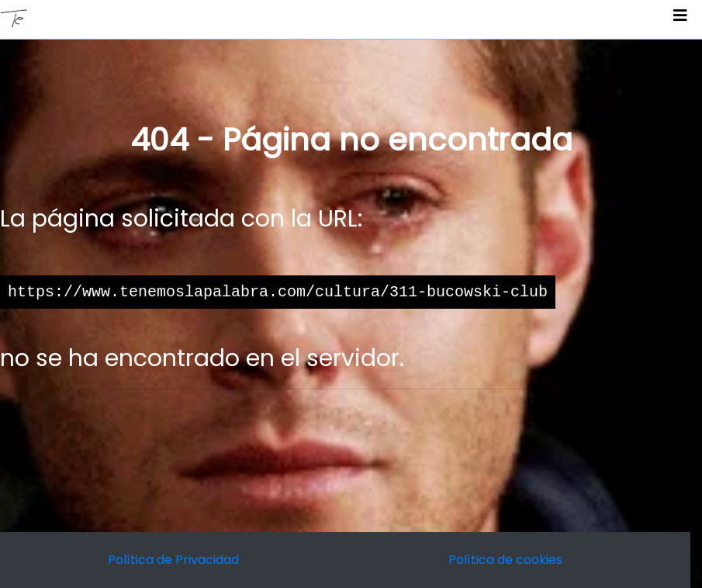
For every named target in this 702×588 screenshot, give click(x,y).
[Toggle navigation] (680, 19)
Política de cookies (505, 560)
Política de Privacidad (173, 560)
